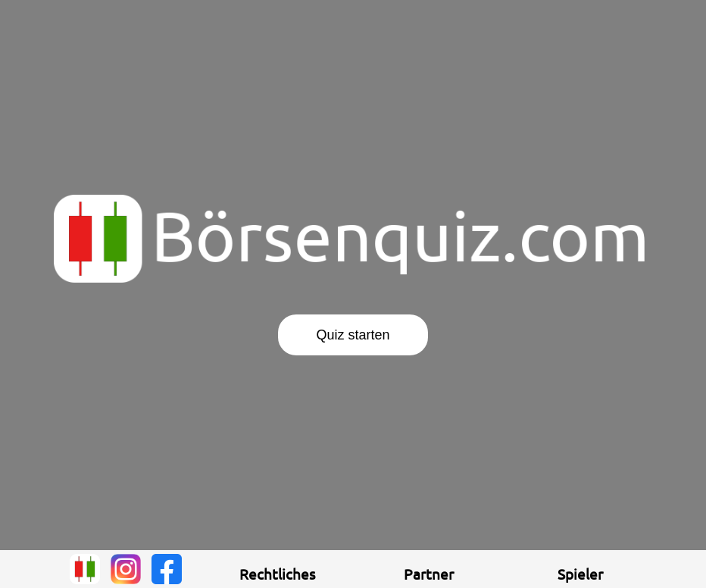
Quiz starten (353, 335)
